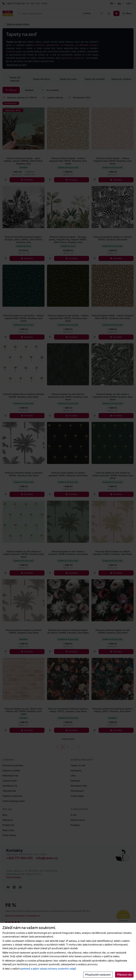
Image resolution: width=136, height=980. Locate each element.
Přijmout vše (124, 975)
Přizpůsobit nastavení (98, 975)
